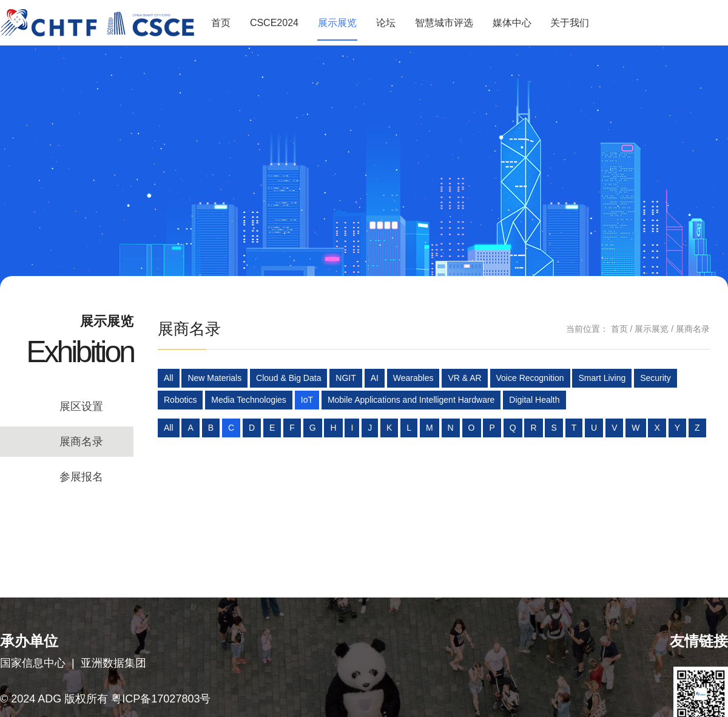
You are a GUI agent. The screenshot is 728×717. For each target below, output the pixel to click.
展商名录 (81, 442)
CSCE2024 (274, 23)
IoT (307, 400)
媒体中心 (512, 23)
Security (656, 378)
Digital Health (534, 400)
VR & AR (464, 378)
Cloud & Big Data (288, 378)
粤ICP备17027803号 (161, 699)
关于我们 (570, 23)
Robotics (180, 400)
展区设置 (81, 406)
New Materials (214, 378)
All (169, 378)
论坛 (386, 23)
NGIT (345, 378)
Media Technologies (249, 400)
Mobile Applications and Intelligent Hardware (411, 400)
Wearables (413, 378)
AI (375, 378)
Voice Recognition (530, 378)
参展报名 (81, 477)
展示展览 (337, 23)
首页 (221, 23)
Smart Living (602, 378)
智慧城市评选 (444, 23)
